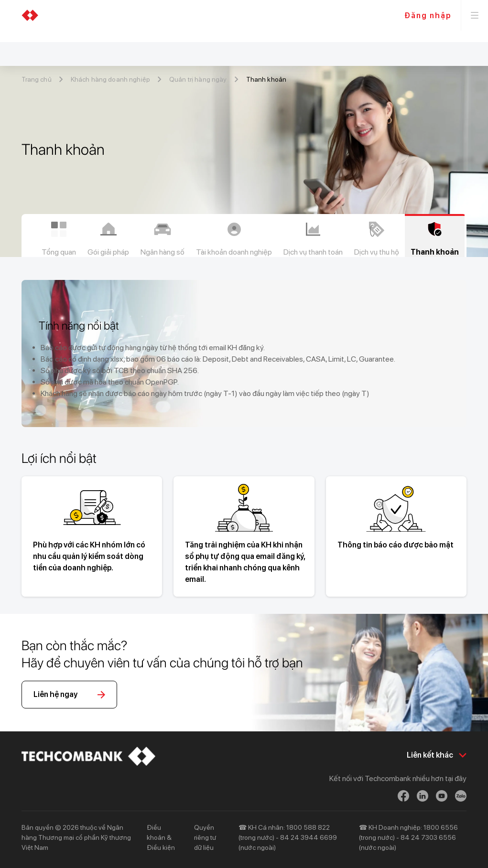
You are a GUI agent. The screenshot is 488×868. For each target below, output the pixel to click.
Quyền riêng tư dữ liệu (205, 837)
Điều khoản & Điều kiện (161, 837)
